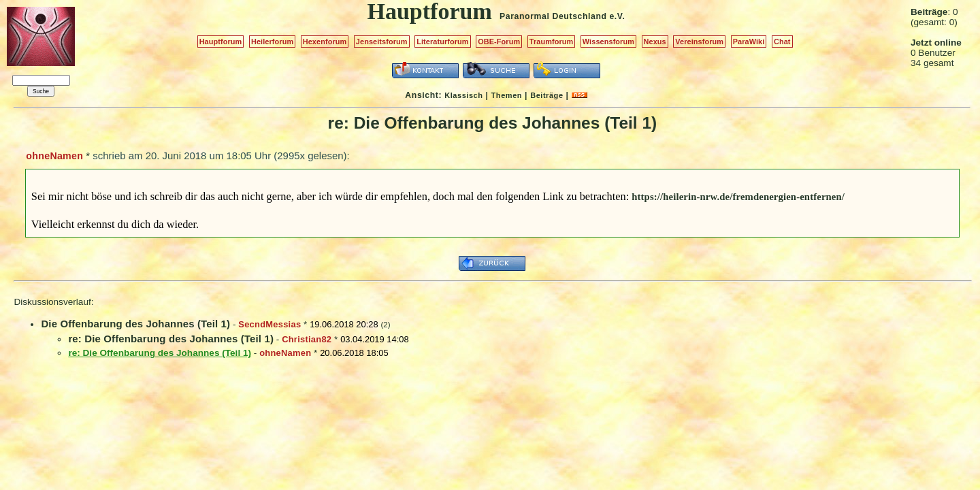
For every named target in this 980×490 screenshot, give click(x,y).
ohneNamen (54, 156)
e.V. (617, 16)
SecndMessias (269, 324)
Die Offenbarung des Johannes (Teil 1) (135, 324)
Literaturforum (442, 42)
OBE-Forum (499, 42)
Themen (507, 95)
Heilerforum (272, 42)
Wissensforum (608, 42)
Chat (782, 42)
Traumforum (552, 42)
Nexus (655, 42)
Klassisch (463, 95)
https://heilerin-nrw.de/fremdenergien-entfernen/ (738, 197)
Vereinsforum (699, 42)
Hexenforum (325, 42)
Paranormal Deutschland (553, 16)
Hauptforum (221, 42)
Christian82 (307, 339)
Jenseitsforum (382, 42)
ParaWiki (749, 42)
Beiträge (546, 95)
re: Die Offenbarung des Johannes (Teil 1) (171, 339)
